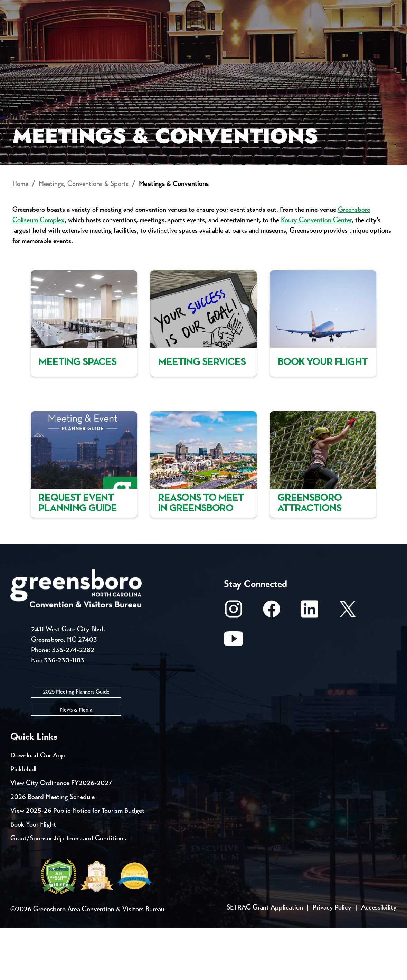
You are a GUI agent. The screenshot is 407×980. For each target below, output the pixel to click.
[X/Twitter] (348, 664)
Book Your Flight (33, 876)
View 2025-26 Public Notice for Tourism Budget (77, 862)
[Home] (152, 33)
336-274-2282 (73, 702)
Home (20, 236)
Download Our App (38, 807)
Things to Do (211, 33)
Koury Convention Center (316, 272)
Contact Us (124, 7)
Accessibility (379, 959)
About (23, 30)
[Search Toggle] (387, 29)
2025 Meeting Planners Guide (76, 743)
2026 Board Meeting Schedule (53, 849)
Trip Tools (69, 7)
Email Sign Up (183, 7)
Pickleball (23, 821)
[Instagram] (234, 664)
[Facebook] (272, 664)
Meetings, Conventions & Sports (299, 33)
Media (231, 7)
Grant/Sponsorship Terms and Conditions (68, 890)
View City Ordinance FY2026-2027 (61, 835)
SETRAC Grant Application (265, 959)
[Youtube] (234, 694)
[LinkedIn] (310, 664)
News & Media (76, 761)
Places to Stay (69, 33)
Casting (272, 7)
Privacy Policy (332, 959)
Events (23, 7)
